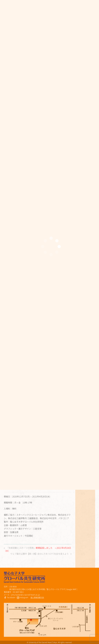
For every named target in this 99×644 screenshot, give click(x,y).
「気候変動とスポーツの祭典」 (38, 549)
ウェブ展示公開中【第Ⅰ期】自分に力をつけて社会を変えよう (41, 554)
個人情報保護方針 (37, 597)
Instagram (23, 597)
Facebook (9, 597)
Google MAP (71, 589)
